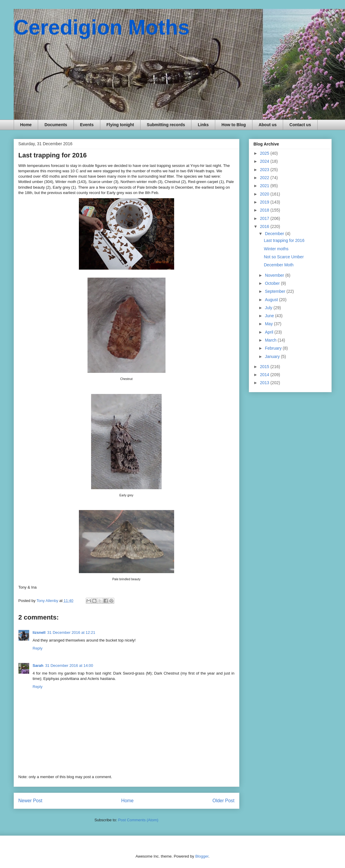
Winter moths (276, 249)
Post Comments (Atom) (138, 820)
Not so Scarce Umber (284, 257)
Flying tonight (120, 125)
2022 (265, 178)
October (273, 283)
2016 (265, 226)
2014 (265, 375)
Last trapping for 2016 (284, 240)
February (274, 348)
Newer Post (31, 801)
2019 (265, 202)
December (275, 234)
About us (268, 125)
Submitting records (166, 125)
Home (26, 125)
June (270, 316)
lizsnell (39, 632)
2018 (265, 210)
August (272, 300)
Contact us (300, 125)
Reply (38, 648)
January (273, 356)
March (271, 340)
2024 (265, 161)
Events (87, 125)
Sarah (38, 666)
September (276, 291)
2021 (265, 186)
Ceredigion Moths (102, 27)
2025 (265, 153)
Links (203, 125)
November (275, 275)
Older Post (224, 801)
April (270, 332)
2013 (265, 383)
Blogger (202, 856)
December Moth (279, 265)
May (269, 324)
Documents (56, 125)
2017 (265, 218)
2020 (265, 194)
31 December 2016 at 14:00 (69, 666)
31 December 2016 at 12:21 (71, 632)
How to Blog (234, 125)
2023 (265, 170)
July (269, 308)
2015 (265, 367)
